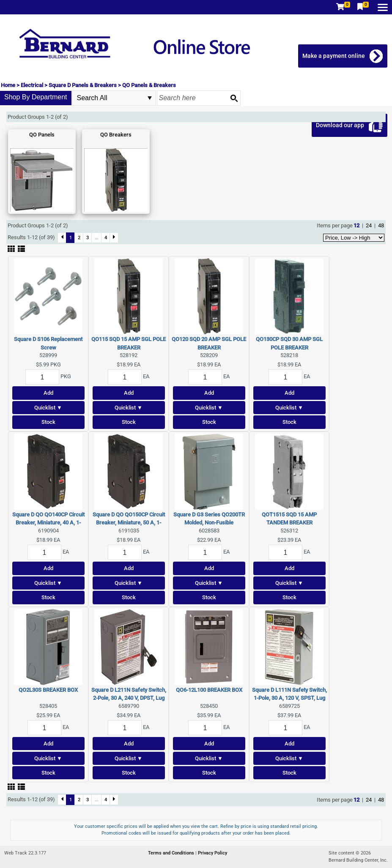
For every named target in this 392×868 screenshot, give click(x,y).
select (150, 98)
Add (48, 393)
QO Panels (42, 135)
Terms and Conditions (172, 853)
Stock (48, 422)
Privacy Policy (212, 853)
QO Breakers (116, 135)
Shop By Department (36, 97)
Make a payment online (334, 56)
